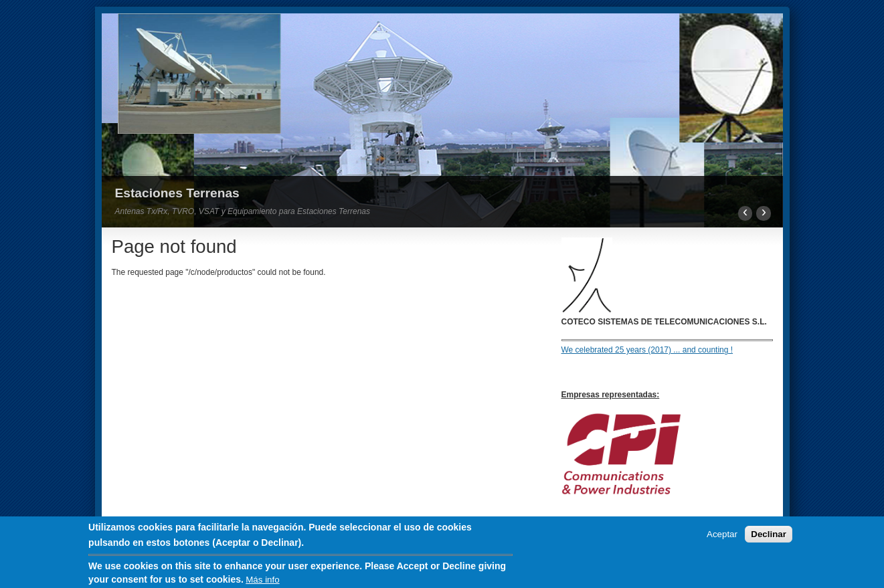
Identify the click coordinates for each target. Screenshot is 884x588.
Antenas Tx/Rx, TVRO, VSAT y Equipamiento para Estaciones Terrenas (243, 211)
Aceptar (722, 537)
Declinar (769, 537)
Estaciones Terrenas (177, 193)
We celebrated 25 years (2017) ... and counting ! (647, 350)
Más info (262, 582)
